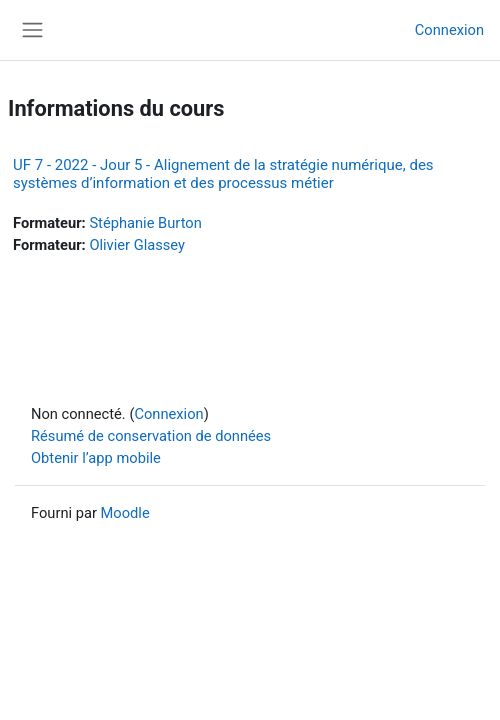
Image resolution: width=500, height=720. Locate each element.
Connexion (449, 30)
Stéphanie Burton (145, 223)
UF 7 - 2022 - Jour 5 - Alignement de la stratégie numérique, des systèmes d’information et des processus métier (223, 174)
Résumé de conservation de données (151, 436)
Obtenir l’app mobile (96, 458)
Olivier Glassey (137, 245)
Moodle (125, 513)
